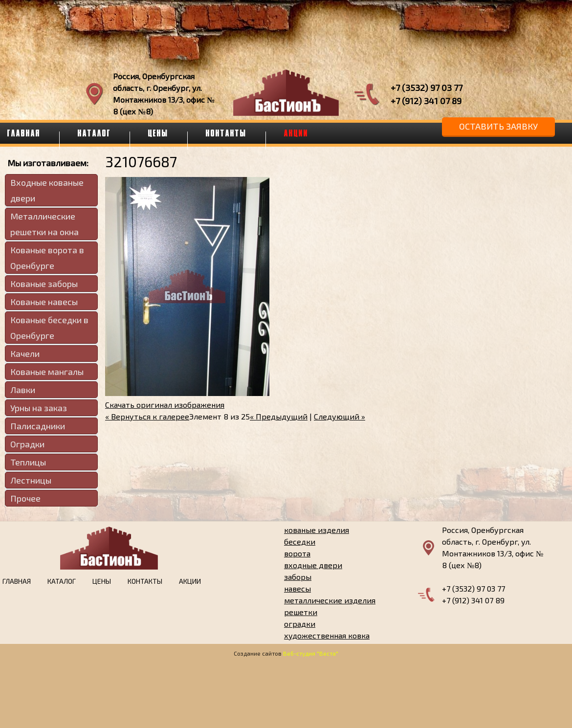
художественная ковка (327, 635)
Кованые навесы (44, 302)
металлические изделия (330, 600)
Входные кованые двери (47, 190)
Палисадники (38, 426)
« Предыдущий (279, 416)
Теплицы (28, 462)
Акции (296, 133)
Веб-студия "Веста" (311, 653)
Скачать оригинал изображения (165, 405)
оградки (300, 624)
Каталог (94, 133)
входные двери (313, 565)
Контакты (226, 133)
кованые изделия (317, 530)
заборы (298, 577)
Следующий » (340, 416)
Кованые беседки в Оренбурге (49, 328)
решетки (301, 612)
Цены (158, 133)
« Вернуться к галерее (147, 416)
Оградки (27, 444)
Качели (25, 353)
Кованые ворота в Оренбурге (47, 258)
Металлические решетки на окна (44, 224)
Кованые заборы (44, 284)
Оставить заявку (498, 126)
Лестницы (31, 480)
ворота (297, 553)
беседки (300, 541)
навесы (297, 588)
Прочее (25, 498)
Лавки (23, 390)
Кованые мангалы (47, 372)
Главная (17, 581)
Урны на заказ (39, 408)
